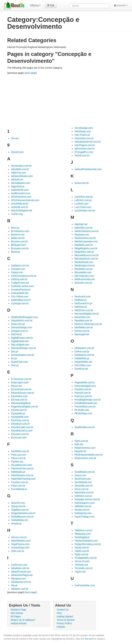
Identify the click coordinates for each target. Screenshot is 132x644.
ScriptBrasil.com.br (84, 472)
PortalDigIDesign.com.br (87, 400)
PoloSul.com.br (83, 393)
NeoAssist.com (82, 296)
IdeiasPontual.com (21, 572)
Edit (51, 5)
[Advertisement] (69, 100)
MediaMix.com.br (84, 245)
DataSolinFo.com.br (22, 321)
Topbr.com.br (81, 554)
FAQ (59, 613)
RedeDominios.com (85, 448)
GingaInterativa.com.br (23, 513)
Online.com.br (82, 351)
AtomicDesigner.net (21, 210)
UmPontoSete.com (85, 585)
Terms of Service (66, 620)
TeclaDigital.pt (82, 537)
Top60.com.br (82, 551)
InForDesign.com (84, 128)
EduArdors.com (19, 396)
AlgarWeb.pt (18, 186)
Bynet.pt (15, 252)
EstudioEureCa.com (22, 431)
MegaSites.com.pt (84, 252)
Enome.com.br (19, 410)
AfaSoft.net (17, 180)
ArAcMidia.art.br (20, 204)
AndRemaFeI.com (21, 193)
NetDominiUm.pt (83, 303)
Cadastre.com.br (20, 266)
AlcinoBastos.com (21, 183)
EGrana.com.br (19, 400)
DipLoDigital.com (20, 345)
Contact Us (63, 610)
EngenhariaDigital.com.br (24, 407)
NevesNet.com (82, 317)
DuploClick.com (19, 362)
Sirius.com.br (81, 489)
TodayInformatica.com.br (88, 544)
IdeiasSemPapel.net (22, 575)
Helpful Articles (19, 623)
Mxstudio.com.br (83, 283)
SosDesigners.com (85, 503)
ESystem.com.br (20, 434)
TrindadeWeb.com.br (86, 558)
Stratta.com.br (82, 510)
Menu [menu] (35, 5)
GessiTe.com (18, 503)
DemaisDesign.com (21, 327)
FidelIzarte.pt (18, 472)
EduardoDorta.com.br (23, 393)
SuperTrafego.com (84, 517)
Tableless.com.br (83, 530)
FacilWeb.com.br (20, 451)
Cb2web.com (18, 269)
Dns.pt (14, 351)
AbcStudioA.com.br (21, 166)
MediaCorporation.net (86, 241)
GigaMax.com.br (20, 510)
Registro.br (80, 451)
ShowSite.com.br (84, 486)
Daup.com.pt (18, 324)
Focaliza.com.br (20, 482)
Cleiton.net (17, 272)
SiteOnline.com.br (84, 493)
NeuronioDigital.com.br (87, 314)
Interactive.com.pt (84, 138)
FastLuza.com (19, 455)
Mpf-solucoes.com (84, 276)
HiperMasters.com (21, 541)
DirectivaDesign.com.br (23, 348)
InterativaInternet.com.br (87, 142)
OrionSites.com (83, 365)
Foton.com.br (18, 486)
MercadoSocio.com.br (86, 259)
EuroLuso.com (19, 437)
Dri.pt (14, 358)
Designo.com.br (19, 331)
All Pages (16, 616)
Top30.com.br (82, 548)
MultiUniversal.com (85, 279)
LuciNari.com (81, 204)
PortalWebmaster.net (86, 403)
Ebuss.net (16, 386)
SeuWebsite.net (83, 482)
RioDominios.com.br (85, 458)
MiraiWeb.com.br (84, 269)
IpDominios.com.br (84, 149)
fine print (89, 639)
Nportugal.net (82, 334)
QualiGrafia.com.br (84, 427)
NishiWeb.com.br (84, 327)
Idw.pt (14, 585)
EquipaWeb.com (20, 417)
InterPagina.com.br (85, 145)
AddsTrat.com (18, 173)
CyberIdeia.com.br (21, 300)
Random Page (18, 610)
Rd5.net (79, 444)
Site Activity (17, 613)
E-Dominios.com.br (21, 379)
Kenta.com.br (82, 183)
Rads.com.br (81, 441)
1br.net (15, 138)
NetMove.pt (81, 307)
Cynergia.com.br (20, 303)
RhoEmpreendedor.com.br (89, 455)
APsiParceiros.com (21, 197)
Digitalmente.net (20, 341)
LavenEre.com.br (84, 197)
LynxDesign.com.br (85, 210)
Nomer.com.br (82, 331)
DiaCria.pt (16, 334)
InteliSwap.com (83, 131)
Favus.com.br (18, 458)
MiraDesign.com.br (84, 266)
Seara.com (80, 475)
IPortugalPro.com (84, 152)
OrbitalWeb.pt (82, 358)
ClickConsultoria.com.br (24, 276)
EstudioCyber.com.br (22, 427)
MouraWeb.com (83, 272)
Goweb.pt (16, 523)
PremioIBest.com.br (85, 407)
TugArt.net (80, 572)
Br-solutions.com (20, 231)
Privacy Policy (64, 623)
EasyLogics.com (20, 382)
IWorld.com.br (82, 155)
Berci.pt (15, 228)
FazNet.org (17, 462)
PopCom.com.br (83, 396)
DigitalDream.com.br (22, 338)
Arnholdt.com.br (20, 207)
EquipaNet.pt (18, 413)
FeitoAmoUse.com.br (22, 468)
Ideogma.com (18, 578)
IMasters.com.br (20, 589)
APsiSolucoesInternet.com (25, 200)
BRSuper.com (18, 245)
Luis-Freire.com (83, 207)
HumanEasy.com (20, 548)
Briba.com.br (18, 238)
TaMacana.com (83, 534)
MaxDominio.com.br (85, 238)
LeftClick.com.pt (83, 200)
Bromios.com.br (19, 241)
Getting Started (65, 616)
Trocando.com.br (83, 568)
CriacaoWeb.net (20, 293)
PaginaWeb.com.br (85, 382)
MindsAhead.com (84, 262)
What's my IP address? (23, 620)
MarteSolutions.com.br (86, 231)
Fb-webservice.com (21, 465)
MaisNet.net (81, 224)
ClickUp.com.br (19, 279)
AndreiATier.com (20, 190)
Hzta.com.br (17, 551)
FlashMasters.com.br (22, 475)
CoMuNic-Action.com (22, 286)
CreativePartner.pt (21, 290)
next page (31, 73)
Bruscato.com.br (20, 248)
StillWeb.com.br (83, 506)
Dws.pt (15, 365)
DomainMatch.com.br (22, 355)
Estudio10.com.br (20, 424)
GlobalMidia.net (19, 520)
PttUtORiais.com (83, 413)
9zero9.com (17, 152)
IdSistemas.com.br (21, 582)
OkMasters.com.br (84, 348)
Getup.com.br (18, 506)
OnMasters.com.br (84, 355)
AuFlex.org (17, 214)
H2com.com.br (19, 537)
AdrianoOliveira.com (22, 176)
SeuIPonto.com (83, 479)
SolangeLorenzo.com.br (87, 499)
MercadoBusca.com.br (86, 255)
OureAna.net (81, 369)
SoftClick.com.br (83, 496)
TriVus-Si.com (82, 561)
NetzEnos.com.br (84, 310)
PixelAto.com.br (83, 389)
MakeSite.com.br (83, 228)
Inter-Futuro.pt (82, 135)
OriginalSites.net (83, 362)
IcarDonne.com (19, 565)
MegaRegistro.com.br (86, 248)
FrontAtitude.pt (19, 489)
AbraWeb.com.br (20, 169)
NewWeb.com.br (83, 321)
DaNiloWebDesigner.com (24, 317)
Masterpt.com (82, 235)
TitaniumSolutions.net (86, 541)
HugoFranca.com (20, 544)
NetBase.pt (80, 300)
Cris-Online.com (20, 296)
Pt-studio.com (82, 410)
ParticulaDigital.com (85, 386)
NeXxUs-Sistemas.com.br (88, 324)
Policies (61, 627)
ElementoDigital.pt (21, 403)
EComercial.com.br (21, 389)
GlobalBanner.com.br (22, 517)
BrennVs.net (18, 235)
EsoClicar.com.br (20, 420)
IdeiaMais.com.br (20, 568)
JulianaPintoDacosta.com (88, 169)
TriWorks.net (81, 565)
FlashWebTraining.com (23, 479)
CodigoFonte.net (20, 283)
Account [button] (121, 5)
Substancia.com (83, 513)
